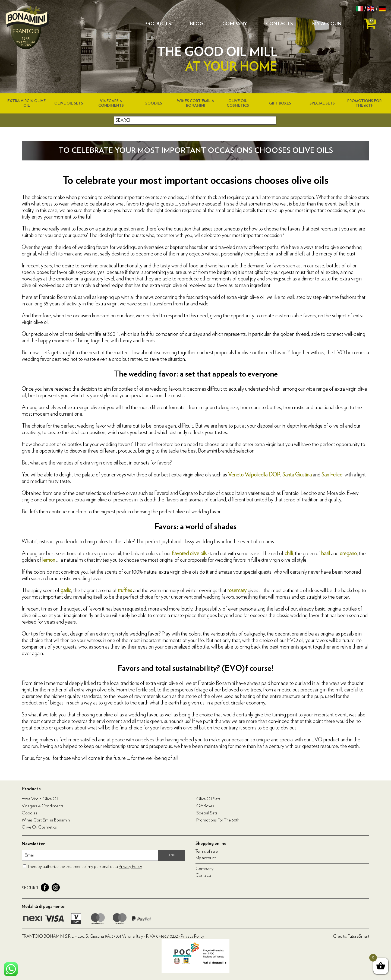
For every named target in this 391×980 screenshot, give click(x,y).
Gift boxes (280, 103)
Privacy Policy (130, 867)
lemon (49, 560)
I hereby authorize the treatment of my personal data (85, 867)
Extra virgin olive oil (40, 799)
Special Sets (322, 103)
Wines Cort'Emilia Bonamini (46, 820)
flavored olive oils (189, 554)
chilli (289, 554)
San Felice (332, 475)
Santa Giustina (297, 475)
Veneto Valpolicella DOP (254, 475)
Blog (197, 24)
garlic (66, 590)
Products (158, 24)
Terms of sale (207, 851)
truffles (125, 590)
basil (326, 554)
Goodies (153, 103)
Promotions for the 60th (218, 820)
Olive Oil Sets (69, 103)
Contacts (280, 24)
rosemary (237, 590)
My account (328, 24)
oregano (348, 554)
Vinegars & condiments (42, 806)
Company (235, 24)
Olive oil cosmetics (39, 827)
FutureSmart (358, 936)
